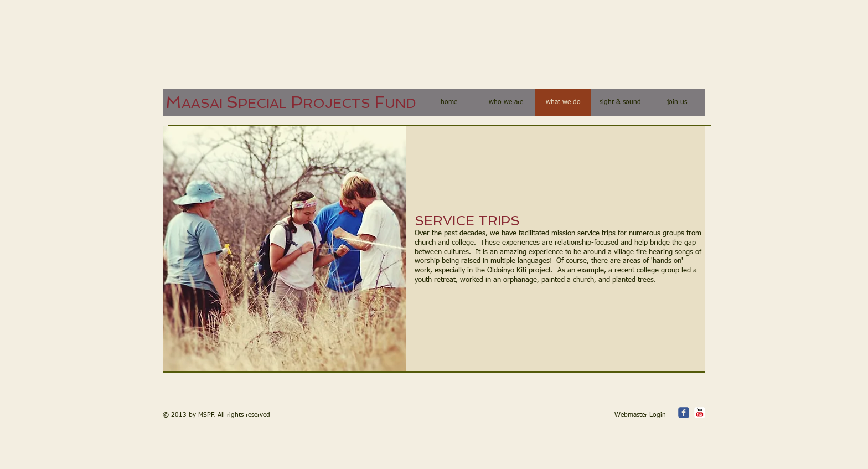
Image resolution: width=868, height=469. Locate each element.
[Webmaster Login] (640, 416)
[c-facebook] (684, 413)
